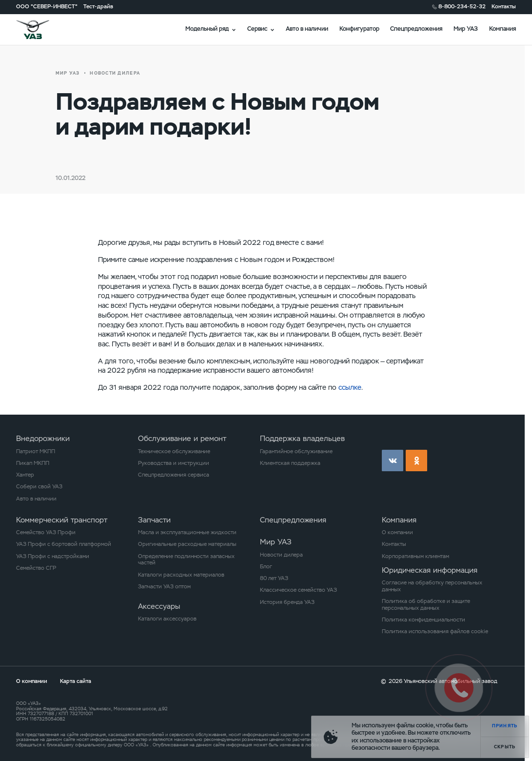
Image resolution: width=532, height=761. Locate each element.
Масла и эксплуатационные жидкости (187, 532)
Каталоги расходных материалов (181, 575)
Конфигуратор (359, 29)
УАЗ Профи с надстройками (53, 556)
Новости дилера (281, 555)
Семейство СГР (36, 568)
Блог (266, 567)
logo (42, 30)
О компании (397, 532)
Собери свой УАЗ (39, 487)
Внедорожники (43, 438)
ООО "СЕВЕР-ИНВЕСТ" (47, 7)
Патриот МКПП (36, 451)
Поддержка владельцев (302, 438)
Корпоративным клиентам (415, 556)
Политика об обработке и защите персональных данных (426, 605)
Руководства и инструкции (174, 463)
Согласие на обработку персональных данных (432, 586)
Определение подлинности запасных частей (186, 560)
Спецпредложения (416, 29)
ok (416, 461)
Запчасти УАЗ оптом (164, 587)
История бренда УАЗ (287, 602)
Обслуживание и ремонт (182, 438)
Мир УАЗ (466, 29)
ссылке (350, 387)
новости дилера (115, 73)
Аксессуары (159, 606)
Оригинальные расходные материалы (187, 544)
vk (393, 461)
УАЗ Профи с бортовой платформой (64, 544)
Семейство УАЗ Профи (46, 532)
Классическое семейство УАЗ (298, 590)
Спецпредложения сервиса (174, 475)
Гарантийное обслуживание (296, 451)
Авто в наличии (307, 29)
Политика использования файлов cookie (435, 631)
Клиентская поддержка (290, 463)
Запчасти (154, 520)
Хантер (25, 475)
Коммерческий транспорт (62, 520)
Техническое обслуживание (174, 451)
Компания (502, 29)
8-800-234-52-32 (462, 7)
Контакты (504, 7)
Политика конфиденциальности (424, 620)
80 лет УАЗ (274, 578)
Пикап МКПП (33, 463)
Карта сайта (76, 681)
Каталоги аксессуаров (167, 619)
